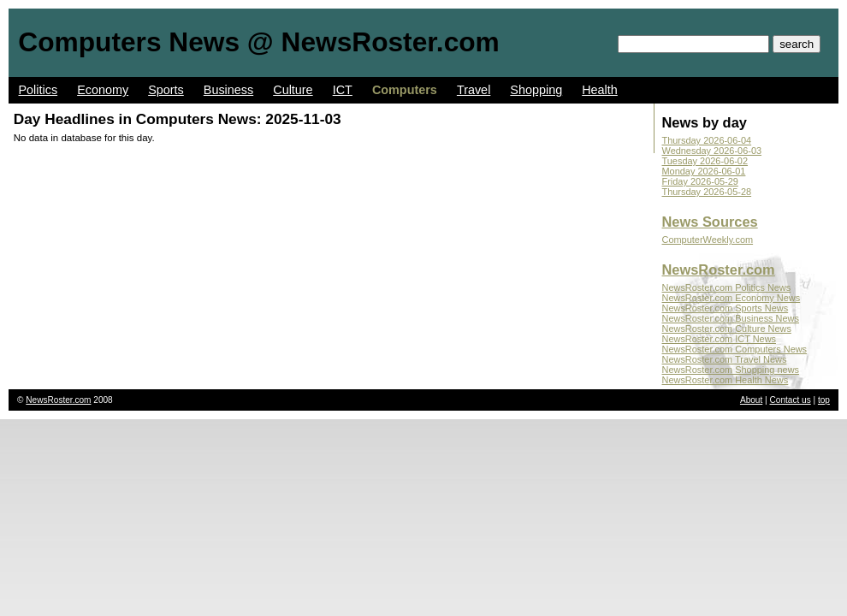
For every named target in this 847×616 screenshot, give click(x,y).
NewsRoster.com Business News (731, 318)
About (751, 400)
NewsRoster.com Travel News (725, 359)
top (824, 400)
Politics (38, 90)
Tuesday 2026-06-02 (705, 161)
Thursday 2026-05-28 (707, 192)
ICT (343, 90)
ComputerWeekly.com (708, 240)
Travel (474, 90)
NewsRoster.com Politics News (727, 287)
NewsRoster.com (719, 269)
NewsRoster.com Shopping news (731, 370)
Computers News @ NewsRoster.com (258, 42)
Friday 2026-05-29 (700, 181)
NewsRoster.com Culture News (727, 329)
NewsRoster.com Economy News (731, 298)
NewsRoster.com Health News (726, 380)
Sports (166, 90)
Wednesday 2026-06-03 (712, 151)
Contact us (791, 400)
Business (228, 90)
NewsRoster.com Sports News (726, 308)
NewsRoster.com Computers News (735, 349)
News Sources (710, 222)
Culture (293, 90)
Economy (103, 90)
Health (600, 90)
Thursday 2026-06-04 (707, 140)
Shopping (536, 90)
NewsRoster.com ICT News (720, 339)
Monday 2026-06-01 (704, 171)
